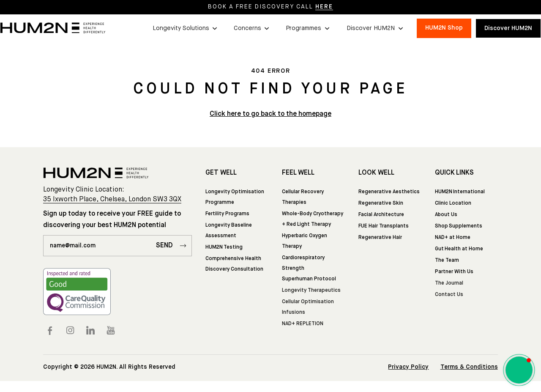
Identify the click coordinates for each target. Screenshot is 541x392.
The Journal (449, 283)
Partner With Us (454, 272)
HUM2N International (460, 192)
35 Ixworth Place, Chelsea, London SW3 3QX (112, 200)
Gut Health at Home (459, 249)
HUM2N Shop (444, 28)
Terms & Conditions (469, 367)
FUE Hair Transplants (384, 226)
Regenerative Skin (381, 203)
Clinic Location (453, 203)
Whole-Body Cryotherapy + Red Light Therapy (313, 219)
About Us (446, 215)
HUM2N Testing (224, 247)
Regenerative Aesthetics (389, 192)
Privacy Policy (408, 367)
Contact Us (449, 295)
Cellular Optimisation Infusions (308, 307)
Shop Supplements (459, 226)
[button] (185, 28)
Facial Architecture (381, 215)
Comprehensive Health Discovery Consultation (234, 264)
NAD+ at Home (453, 238)
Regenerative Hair (380, 238)
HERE (324, 7)
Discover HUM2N (508, 28)
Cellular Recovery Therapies (303, 197)
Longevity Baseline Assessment (229, 231)
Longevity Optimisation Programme (235, 197)
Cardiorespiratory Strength (303, 263)
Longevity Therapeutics (311, 291)
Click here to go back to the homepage (270, 114)
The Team (447, 260)
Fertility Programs (227, 214)
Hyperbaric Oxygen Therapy (305, 241)
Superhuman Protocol (309, 279)
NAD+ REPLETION (303, 324)
